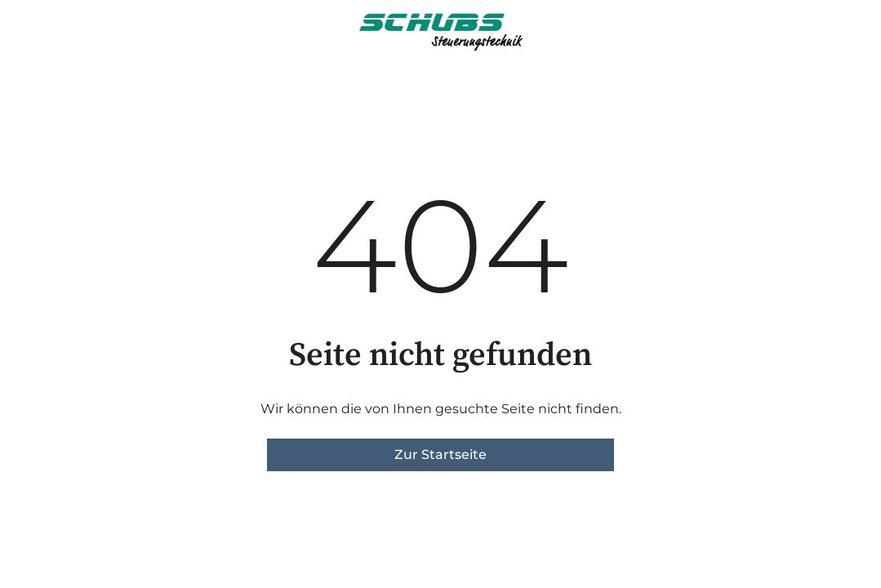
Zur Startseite (440, 454)
